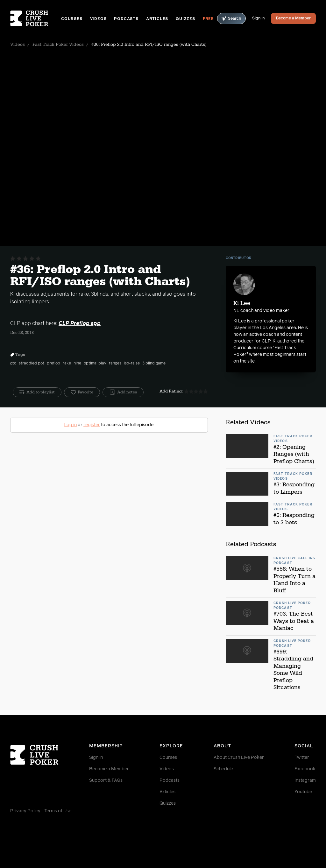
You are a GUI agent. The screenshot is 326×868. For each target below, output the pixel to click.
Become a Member (293, 18)
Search (231, 19)
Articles (157, 19)
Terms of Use (58, 811)
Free (208, 19)
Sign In (258, 18)
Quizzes (185, 19)
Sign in (96, 758)
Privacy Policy (25, 811)
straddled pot (32, 363)
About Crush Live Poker (239, 758)
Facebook (305, 769)
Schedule (223, 769)
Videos (98, 19)
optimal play (95, 363)
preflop (53, 363)
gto (13, 363)
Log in (70, 425)
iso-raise (132, 363)
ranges (115, 363)
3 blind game (154, 363)
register (92, 425)
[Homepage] (36, 18)
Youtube (303, 792)
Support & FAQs (106, 780)
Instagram (305, 780)
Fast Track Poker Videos (58, 45)
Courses (72, 19)
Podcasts (126, 19)
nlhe (77, 363)
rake (67, 363)
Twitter (302, 758)
